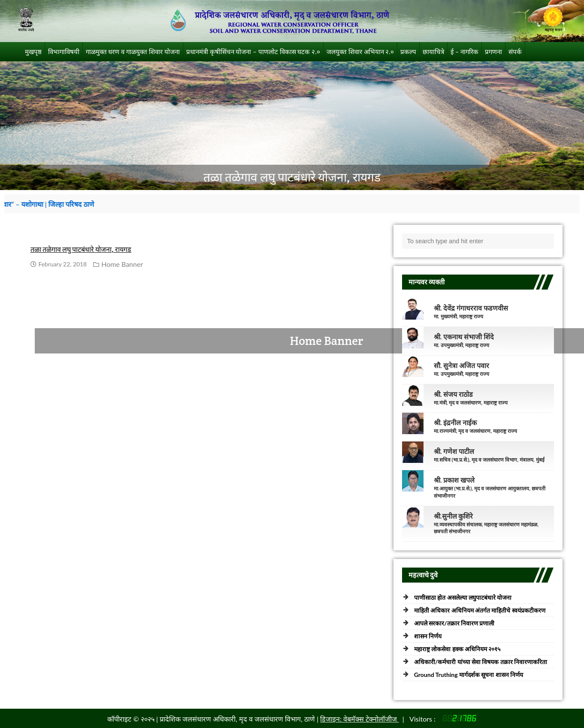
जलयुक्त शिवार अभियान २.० (360, 51)
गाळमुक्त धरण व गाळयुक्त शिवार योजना (133, 51)
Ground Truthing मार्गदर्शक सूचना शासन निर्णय (469, 675)
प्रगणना (493, 51)
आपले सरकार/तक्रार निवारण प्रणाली (454, 623)
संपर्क (515, 51)
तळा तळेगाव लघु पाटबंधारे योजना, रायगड (81, 249)
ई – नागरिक (464, 51)
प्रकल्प (408, 51)
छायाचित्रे (433, 51)
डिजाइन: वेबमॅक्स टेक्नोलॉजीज (359, 719)
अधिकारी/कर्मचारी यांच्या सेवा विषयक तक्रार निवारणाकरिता (481, 662)
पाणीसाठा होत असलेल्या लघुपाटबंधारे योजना (463, 597)
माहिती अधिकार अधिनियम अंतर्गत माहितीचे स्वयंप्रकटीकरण (480, 610)
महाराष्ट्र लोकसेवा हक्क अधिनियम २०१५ (457, 649)
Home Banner (122, 264)
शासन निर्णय (428, 636)
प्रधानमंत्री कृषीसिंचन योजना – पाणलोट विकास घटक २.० (253, 51)
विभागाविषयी (64, 51)
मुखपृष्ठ (33, 51)
